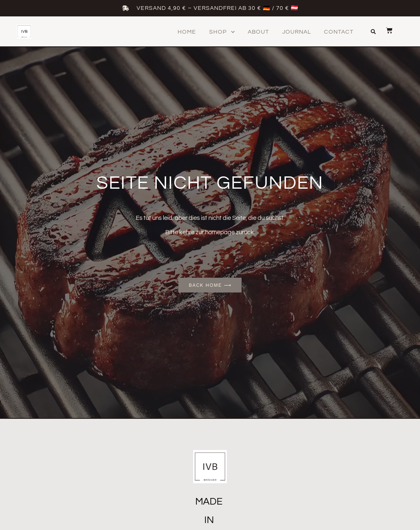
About (258, 32)
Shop (222, 32)
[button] (373, 32)
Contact (339, 32)
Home (187, 32)
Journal (297, 32)
